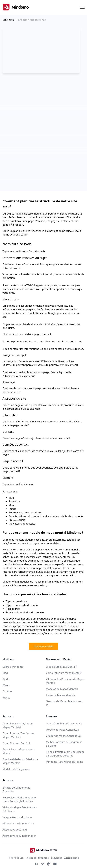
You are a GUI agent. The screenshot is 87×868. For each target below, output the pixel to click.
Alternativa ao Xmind (15, 830)
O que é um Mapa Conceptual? (64, 723)
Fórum (6, 685)
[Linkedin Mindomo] (49, 864)
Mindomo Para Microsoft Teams (64, 762)
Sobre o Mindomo (13, 667)
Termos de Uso (16, 858)
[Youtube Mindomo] (55, 864)
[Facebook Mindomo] (36, 864)
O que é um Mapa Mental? (61, 667)
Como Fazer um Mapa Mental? (64, 673)
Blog (5, 673)
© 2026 (43, 850)
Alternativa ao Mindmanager (19, 836)
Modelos (8, 20)
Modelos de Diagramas (16, 769)
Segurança (56, 858)
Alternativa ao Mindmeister (18, 823)
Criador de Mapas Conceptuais (64, 736)
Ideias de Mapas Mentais (60, 695)
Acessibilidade (72, 858)
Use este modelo (43, 646)
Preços (6, 698)
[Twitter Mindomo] (43, 864)
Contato (7, 691)
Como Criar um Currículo (17, 743)
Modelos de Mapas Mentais (62, 689)
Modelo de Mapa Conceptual (63, 730)
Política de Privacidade (37, 858)
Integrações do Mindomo (17, 817)
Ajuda (6, 679)
